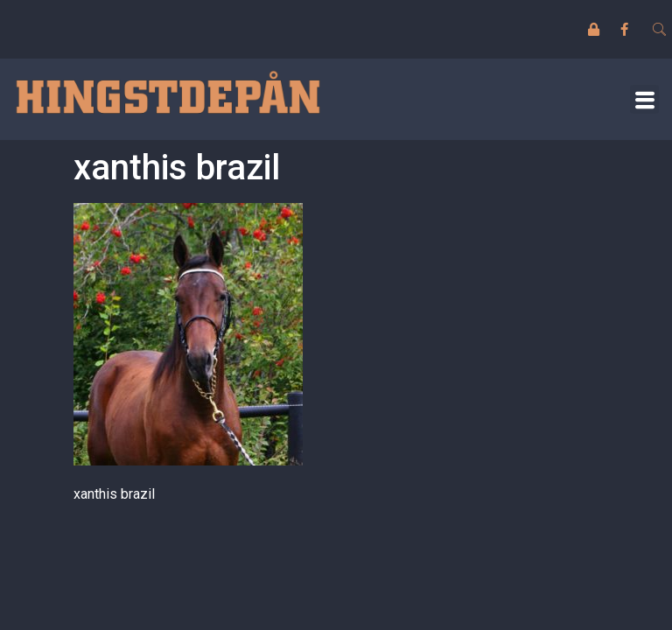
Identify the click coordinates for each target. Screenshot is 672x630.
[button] (644, 99)
